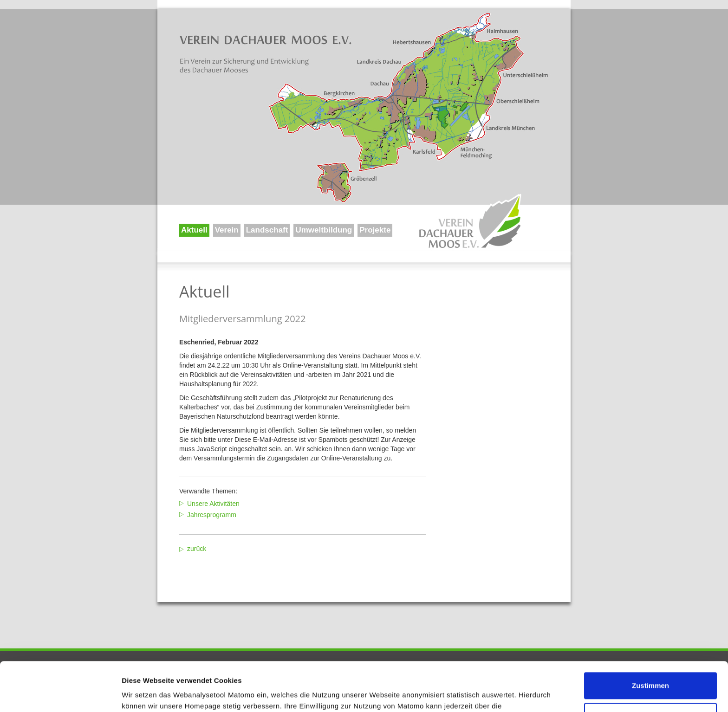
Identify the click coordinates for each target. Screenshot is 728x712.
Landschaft (267, 230)
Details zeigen (145, 694)
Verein (227, 230)
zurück (197, 549)
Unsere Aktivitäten (213, 504)
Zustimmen (650, 637)
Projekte (375, 230)
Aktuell (194, 230)
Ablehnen (650, 667)
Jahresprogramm (212, 515)
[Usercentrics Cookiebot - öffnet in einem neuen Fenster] (60, 694)
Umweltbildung (324, 230)
